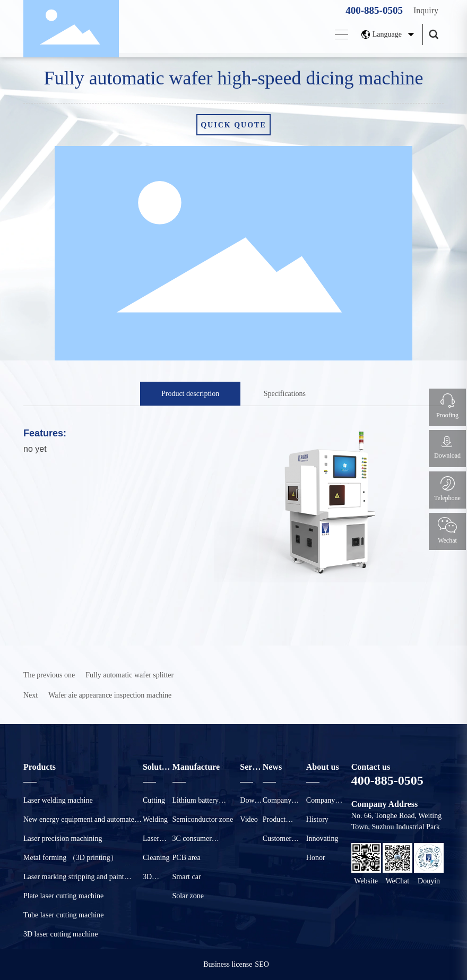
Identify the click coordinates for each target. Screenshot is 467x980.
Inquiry (426, 10)
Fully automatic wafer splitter (129, 675)
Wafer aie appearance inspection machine (110, 695)
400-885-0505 (374, 10)
